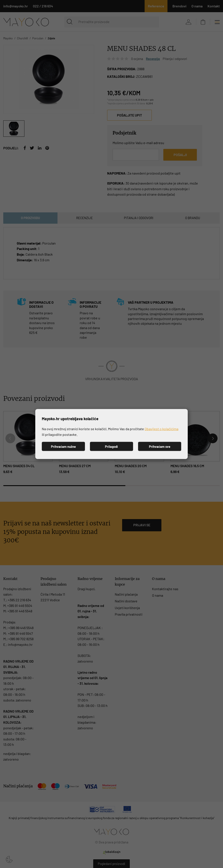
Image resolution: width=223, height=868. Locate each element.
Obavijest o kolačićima (161, 429)
